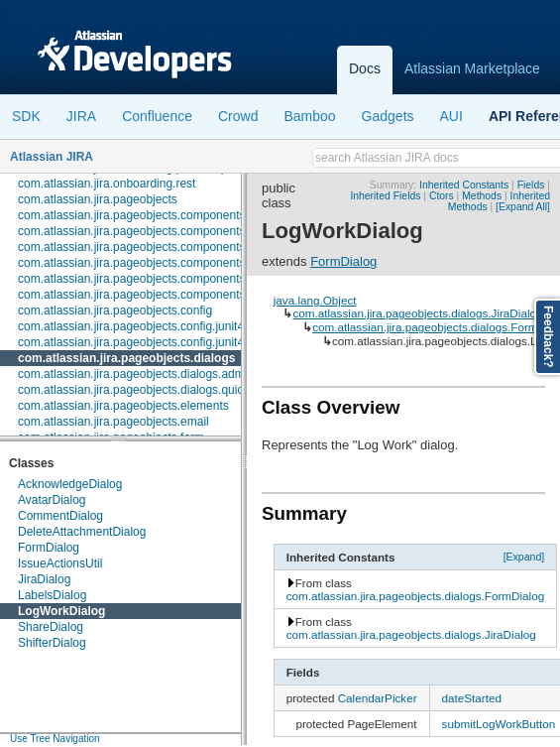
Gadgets (388, 116)
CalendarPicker (378, 698)
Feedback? (548, 337)
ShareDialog (51, 627)
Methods (482, 196)
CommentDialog (60, 516)
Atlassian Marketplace (472, 68)
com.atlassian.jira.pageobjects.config (115, 311)
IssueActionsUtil (60, 563)
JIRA (81, 116)
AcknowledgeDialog (70, 484)
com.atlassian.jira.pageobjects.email (113, 422)
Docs (365, 68)
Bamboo (309, 116)
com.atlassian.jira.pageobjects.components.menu (148, 263)
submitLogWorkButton (499, 724)
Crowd (238, 116)
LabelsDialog (52, 595)
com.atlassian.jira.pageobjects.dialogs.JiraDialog (417, 313)
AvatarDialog (52, 500)
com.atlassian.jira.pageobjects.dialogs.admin (136, 374)
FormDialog (49, 548)
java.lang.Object (315, 300)
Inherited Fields (385, 196)
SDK (26, 116)
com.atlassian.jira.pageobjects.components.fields (147, 231)
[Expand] (524, 557)
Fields (531, 185)
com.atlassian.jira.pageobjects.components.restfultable (163, 279)
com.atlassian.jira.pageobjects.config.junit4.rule (142, 342)
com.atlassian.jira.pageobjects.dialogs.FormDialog (416, 596)
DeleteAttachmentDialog (82, 532)
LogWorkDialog (61, 611)
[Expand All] (523, 207)
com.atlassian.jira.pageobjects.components (131, 215)
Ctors (442, 196)
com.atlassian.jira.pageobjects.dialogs (126, 358)
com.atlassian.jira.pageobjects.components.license (152, 247)
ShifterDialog (52, 643)
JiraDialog (44, 579)
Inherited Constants (464, 185)
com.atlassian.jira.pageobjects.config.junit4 (131, 326)
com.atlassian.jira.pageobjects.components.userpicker (161, 295)
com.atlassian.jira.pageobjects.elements (123, 406)
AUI (451, 116)
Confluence (157, 116)
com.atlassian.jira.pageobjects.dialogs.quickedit (143, 390)
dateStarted (472, 698)
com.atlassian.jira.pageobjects (98, 199)
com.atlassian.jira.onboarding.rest (107, 184)
